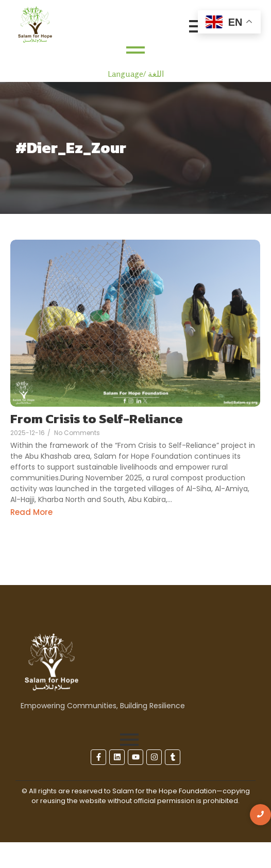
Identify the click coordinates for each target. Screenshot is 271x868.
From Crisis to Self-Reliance (97, 419)
